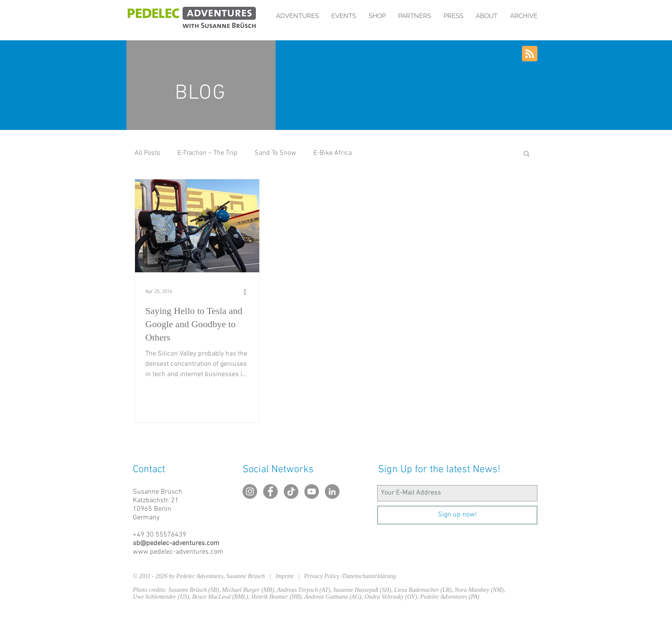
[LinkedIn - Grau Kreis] (332, 491)
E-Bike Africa (333, 153)
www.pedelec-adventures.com (178, 552)
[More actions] (248, 292)
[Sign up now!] (457, 515)
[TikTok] (291, 491)
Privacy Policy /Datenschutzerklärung (350, 576)
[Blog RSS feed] (530, 54)
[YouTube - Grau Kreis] (312, 491)
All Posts (147, 153)
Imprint (287, 576)
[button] (526, 154)
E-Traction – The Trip (207, 153)
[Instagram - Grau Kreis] (250, 491)
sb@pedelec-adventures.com (176, 543)
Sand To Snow (275, 153)
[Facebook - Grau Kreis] (270, 491)
